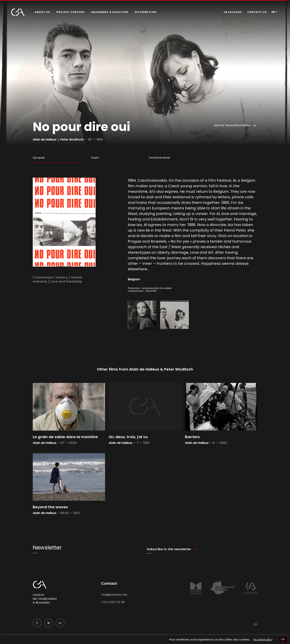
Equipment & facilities (110, 12)
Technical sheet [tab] (159, 158)
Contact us (257, 12)
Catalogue (233, 12)
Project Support (71, 12)
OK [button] (283, 639)
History (62, 289)
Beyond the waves (50, 519)
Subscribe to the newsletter (169, 561)
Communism (43, 289)
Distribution (146, 12)
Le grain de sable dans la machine (65, 449)
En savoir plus (263, 639)
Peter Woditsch (72, 139)
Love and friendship (66, 293)
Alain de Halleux (45, 139)
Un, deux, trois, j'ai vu (128, 449)
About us (42, 12)
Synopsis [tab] (39, 158)
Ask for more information (232, 125)
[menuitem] (42, 12)
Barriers (192, 449)
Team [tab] (95, 158)
